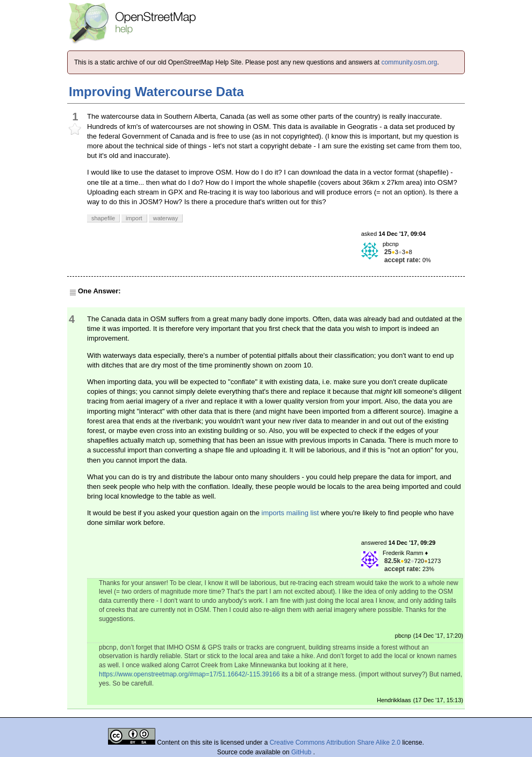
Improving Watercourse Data (156, 92)
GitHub (302, 752)
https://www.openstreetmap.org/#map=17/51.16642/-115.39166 (189, 674)
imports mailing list (290, 513)
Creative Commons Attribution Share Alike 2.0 (335, 742)
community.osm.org (409, 62)
